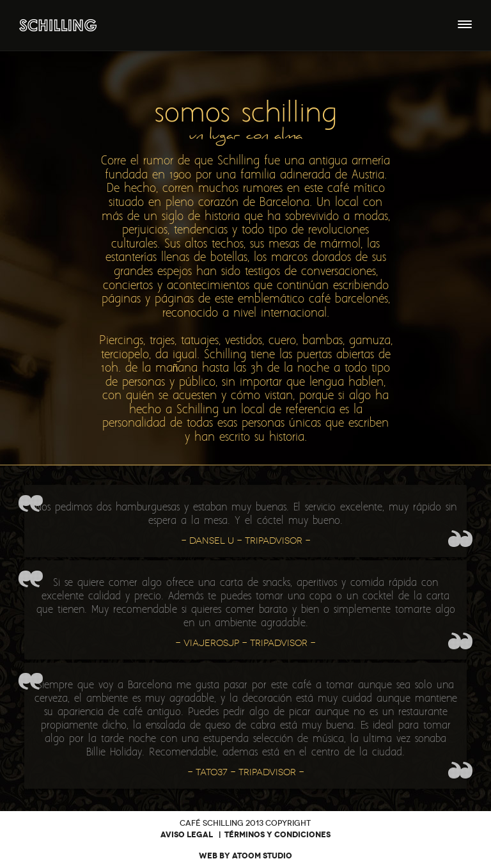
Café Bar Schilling (58, 25)
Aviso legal (187, 835)
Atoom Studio (262, 856)
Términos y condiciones (277, 835)
